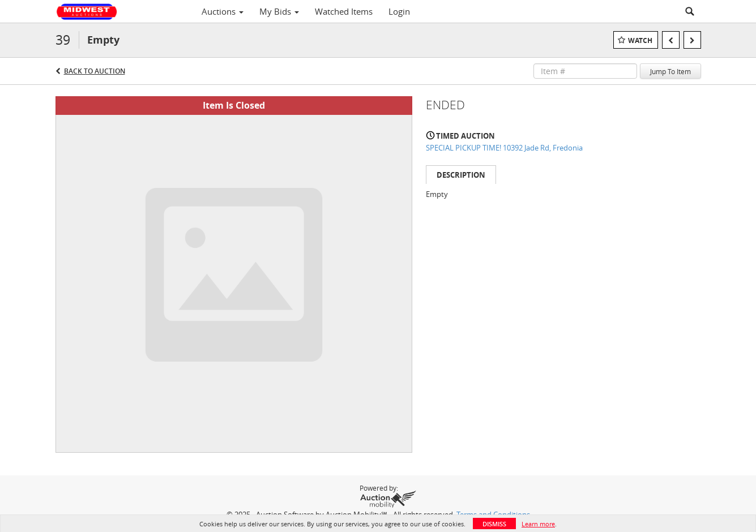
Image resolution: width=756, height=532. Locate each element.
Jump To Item (670, 71)
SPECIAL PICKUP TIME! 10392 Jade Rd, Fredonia (504, 148)
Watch (640, 40)
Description (461, 175)
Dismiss (494, 524)
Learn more (538, 524)
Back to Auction (95, 71)
